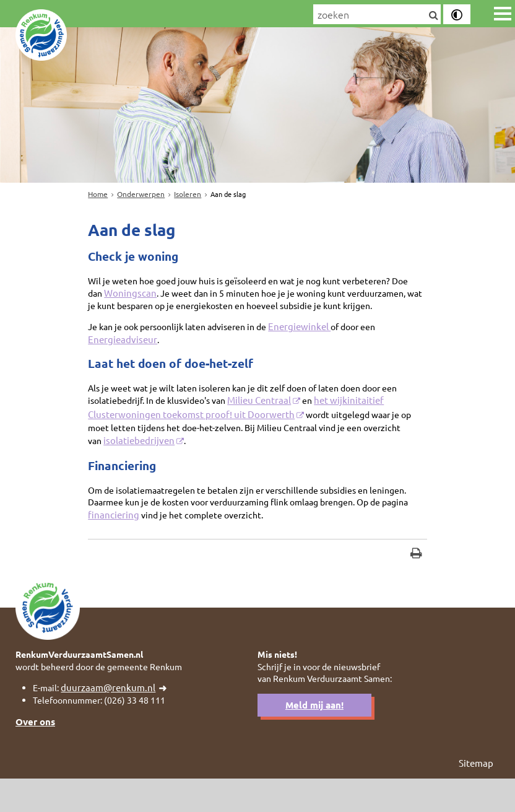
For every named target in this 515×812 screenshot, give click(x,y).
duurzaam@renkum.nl (112, 719)
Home (98, 194)
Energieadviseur (122, 358)
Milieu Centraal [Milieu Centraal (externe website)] (272, 421)
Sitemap (476, 796)
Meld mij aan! (314, 737)
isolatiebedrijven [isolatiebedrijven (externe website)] (141, 462)
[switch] (457, 14)
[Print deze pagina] (416, 581)
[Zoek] (433, 15)
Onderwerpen (141, 194)
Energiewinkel (314, 345)
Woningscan (151, 298)
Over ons (35, 754)
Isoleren (188, 194)
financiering (212, 539)
